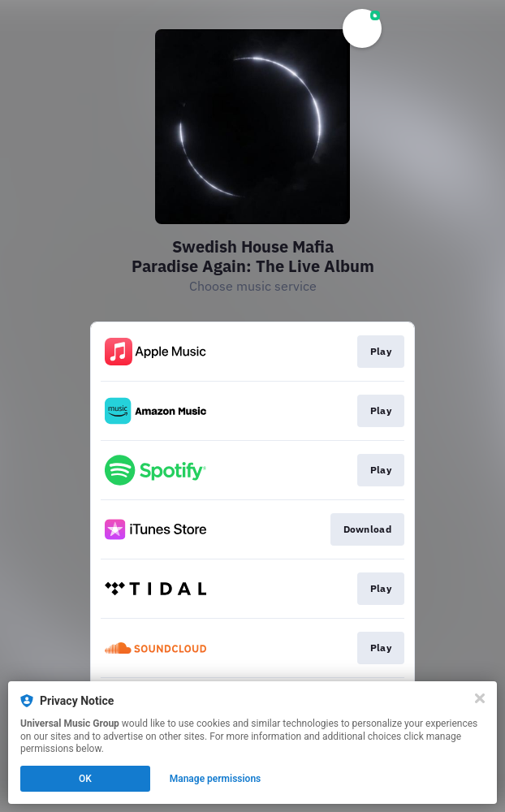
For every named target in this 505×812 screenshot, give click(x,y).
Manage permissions (216, 779)
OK (85, 779)
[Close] (480, 698)
